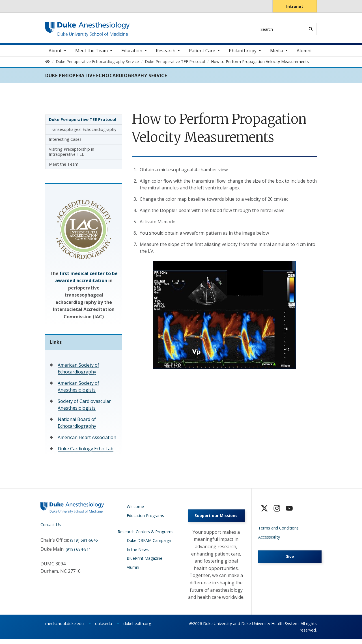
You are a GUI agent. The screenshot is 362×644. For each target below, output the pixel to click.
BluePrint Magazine (145, 562)
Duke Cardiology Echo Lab (86, 452)
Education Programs (145, 519)
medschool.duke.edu (64, 629)
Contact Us (51, 528)
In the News (138, 553)
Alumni (304, 54)
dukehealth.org (137, 629)
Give (290, 560)
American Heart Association (87, 441)
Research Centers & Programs (146, 535)
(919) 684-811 (78, 552)
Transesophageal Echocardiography (83, 132)
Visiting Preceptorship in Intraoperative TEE (72, 155)
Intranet (295, 6)
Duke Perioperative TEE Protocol (83, 123)
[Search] (311, 29)
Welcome (135, 510)
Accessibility (269, 540)
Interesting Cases (65, 142)
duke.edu (104, 629)
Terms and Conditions (278, 531)
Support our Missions (216, 521)
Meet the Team (64, 167)
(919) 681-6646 (84, 543)
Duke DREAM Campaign (149, 544)
